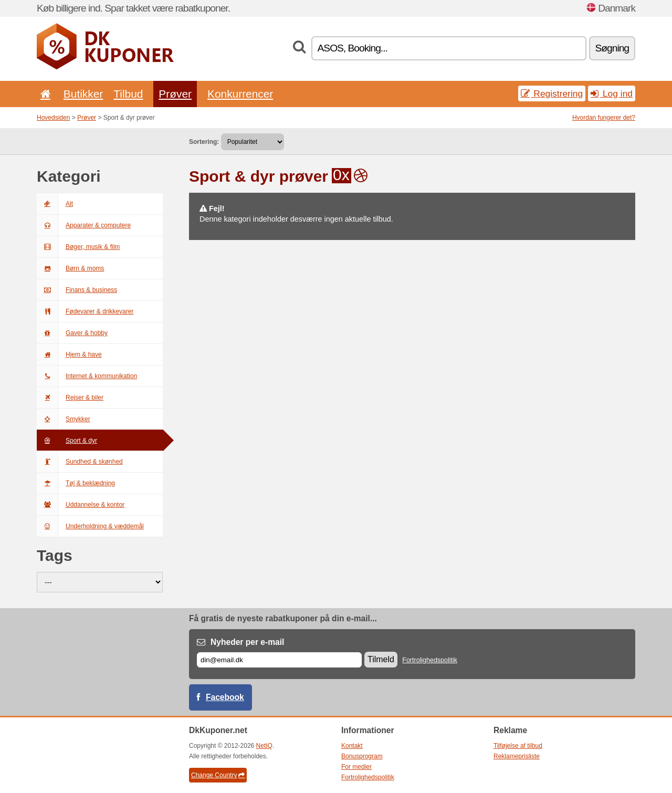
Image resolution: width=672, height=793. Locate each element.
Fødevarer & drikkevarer (85, 311)
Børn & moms (70, 268)
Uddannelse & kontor (81, 505)
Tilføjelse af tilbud (518, 746)
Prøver (175, 94)
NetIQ (264, 746)
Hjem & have (69, 354)
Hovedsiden (53, 118)
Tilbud (128, 94)
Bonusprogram (362, 756)
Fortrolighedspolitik (430, 660)
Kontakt (352, 746)
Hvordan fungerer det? (604, 118)
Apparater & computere (84, 225)
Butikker (83, 94)
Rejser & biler (70, 398)
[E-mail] (279, 660)
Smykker (64, 419)
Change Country (218, 775)
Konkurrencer (240, 94)
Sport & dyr (67, 441)
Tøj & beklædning (76, 483)
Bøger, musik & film (78, 247)
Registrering (552, 93)
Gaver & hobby (72, 333)
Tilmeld (381, 659)
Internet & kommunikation (87, 376)
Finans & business (77, 290)
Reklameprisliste (517, 756)
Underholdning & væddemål (90, 526)
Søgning (612, 48)
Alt (55, 204)
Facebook (225, 697)
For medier (356, 767)
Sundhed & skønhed (80, 462)
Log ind (612, 93)
